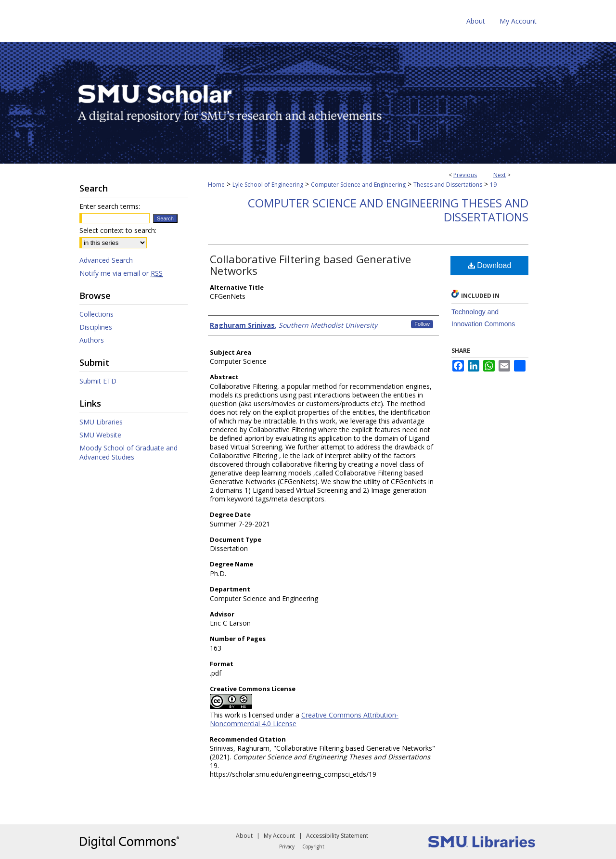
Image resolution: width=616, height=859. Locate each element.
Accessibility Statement (337, 836)
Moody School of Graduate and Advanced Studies (128, 452)
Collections (96, 314)
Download (490, 265)
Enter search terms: (110, 206)
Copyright (313, 846)
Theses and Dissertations (448, 185)
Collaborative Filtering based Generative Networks (310, 265)
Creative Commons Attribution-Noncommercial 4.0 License (304, 719)
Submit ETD (98, 381)
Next (500, 175)
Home (216, 185)
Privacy (287, 846)
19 (493, 185)
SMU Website (100, 435)
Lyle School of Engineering (268, 185)
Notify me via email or (121, 273)
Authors (92, 340)
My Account (279, 836)
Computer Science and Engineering (358, 185)
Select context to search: (118, 230)
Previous (465, 175)
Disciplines (96, 327)
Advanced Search (106, 260)
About (244, 836)
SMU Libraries (101, 422)
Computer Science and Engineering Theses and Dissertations (388, 210)
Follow (422, 324)
